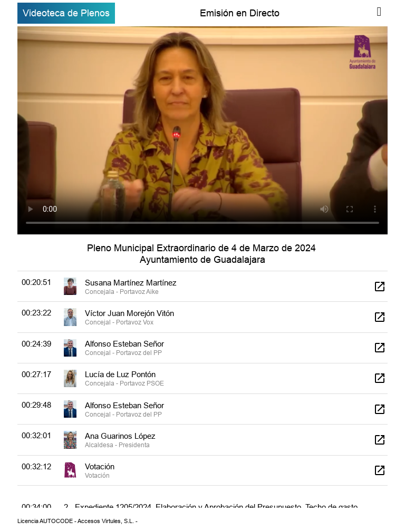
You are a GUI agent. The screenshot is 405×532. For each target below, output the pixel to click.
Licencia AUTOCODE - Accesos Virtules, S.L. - (78, 521)
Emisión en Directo (240, 13)
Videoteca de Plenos (66, 13)
